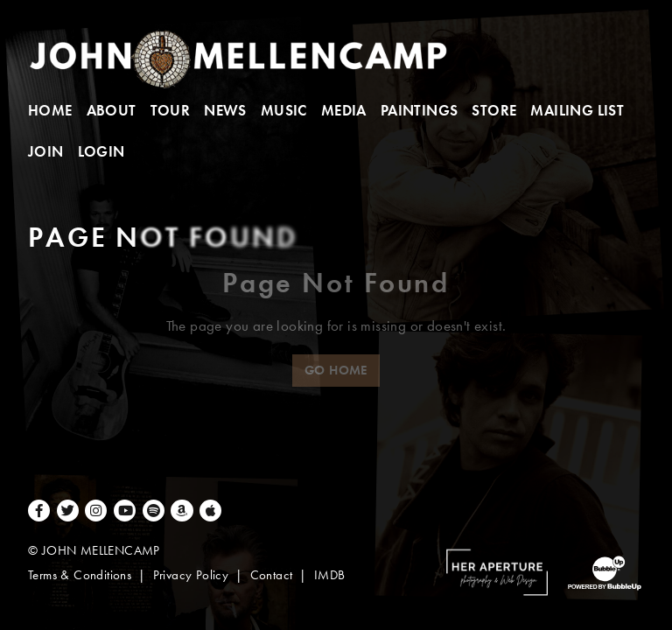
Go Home (336, 370)
